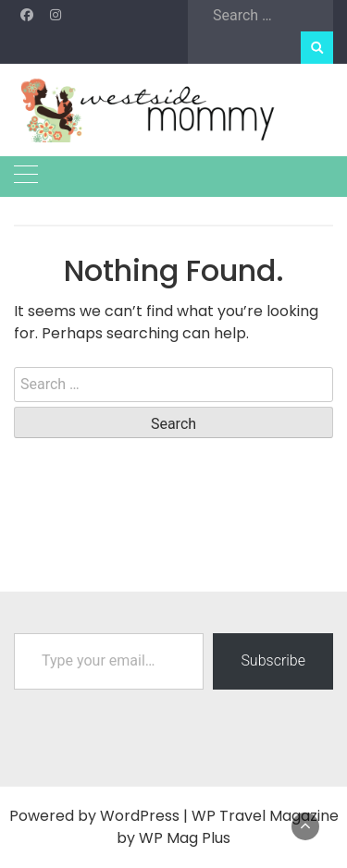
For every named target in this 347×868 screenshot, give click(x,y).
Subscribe (273, 660)
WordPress (140, 816)
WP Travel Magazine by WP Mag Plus (228, 827)
